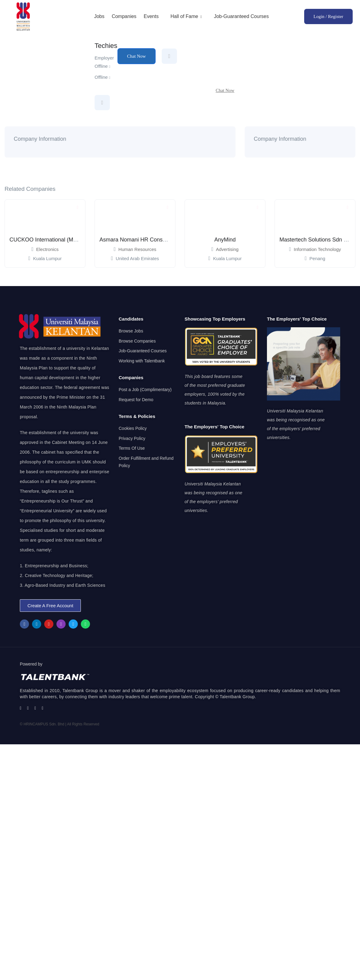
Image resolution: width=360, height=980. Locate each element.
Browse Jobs (131, 331)
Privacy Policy (132, 438)
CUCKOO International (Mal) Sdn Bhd (56, 240)
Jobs (99, 16)
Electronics (47, 249)
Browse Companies (137, 341)
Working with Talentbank (142, 361)
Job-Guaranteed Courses (241, 16)
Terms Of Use (132, 448)
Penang (317, 258)
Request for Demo (136, 400)
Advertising (227, 249)
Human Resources (137, 249)
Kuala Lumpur (47, 258)
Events (151, 16)
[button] (50, 606)
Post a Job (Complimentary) (145, 390)
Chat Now (137, 56)
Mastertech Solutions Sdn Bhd (316, 240)
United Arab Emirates (137, 258)
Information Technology (317, 249)
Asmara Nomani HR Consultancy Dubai (148, 240)
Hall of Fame (186, 16)
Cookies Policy (133, 428)
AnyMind (225, 240)
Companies (124, 16)
